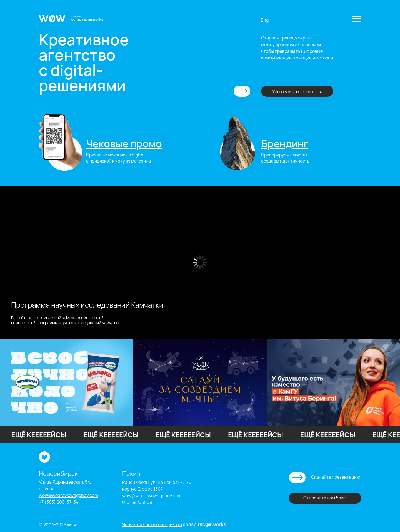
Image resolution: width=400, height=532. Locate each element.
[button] (356, 19)
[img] (60, 142)
